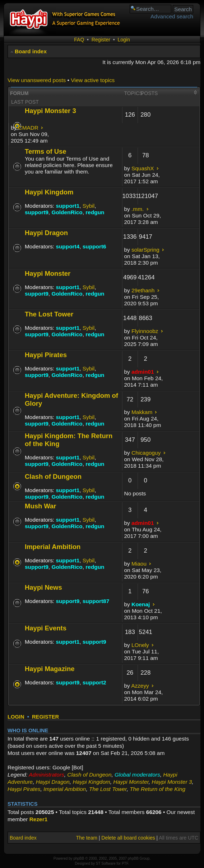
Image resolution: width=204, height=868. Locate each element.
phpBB (79, 858)
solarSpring (145, 250)
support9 (37, 212)
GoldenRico (67, 212)
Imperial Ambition (53, 547)
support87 (96, 601)
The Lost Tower (49, 314)
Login (124, 40)
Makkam (142, 412)
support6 (94, 246)
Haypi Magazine (50, 669)
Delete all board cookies (128, 838)
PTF (125, 863)
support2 (94, 682)
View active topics (93, 80)
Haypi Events (46, 628)
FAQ (79, 40)
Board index (31, 51)
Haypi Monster (48, 273)
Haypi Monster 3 (50, 111)
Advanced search (172, 16)
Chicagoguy (146, 453)
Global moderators (137, 775)
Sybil (89, 206)
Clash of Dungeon (53, 476)
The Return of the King (157, 789)
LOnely (140, 645)
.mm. (138, 209)
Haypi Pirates (46, 355)
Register (101, 40)
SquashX (143, 168)
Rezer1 (38, 819)
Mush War (41, 506)
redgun (95, 212)
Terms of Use (46, 151)
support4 (68, 246)
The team (87, 838)
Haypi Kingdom (49, 192)
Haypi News (43, 587)
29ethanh (143, 290)
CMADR (28, 128)
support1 (68, 206)
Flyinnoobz (145, 331)
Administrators (46, 775)
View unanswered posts (37, 80)
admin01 (143, 372)
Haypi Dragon (46, 233)
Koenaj (141, 604)
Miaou (139, 564)
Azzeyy (140, 686)
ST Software (106, 863)
